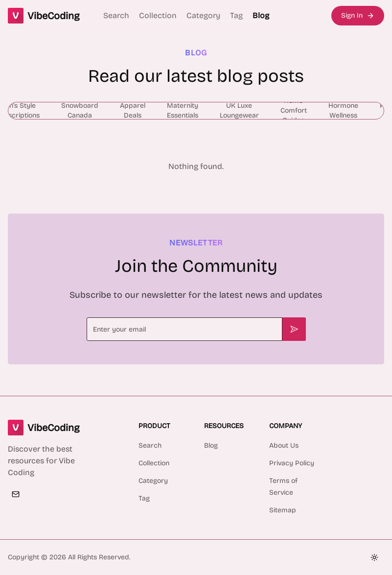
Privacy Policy (292, 463)
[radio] (80, 111)
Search (116, 15)
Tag (236, 15)
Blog (261, 15)
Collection (158, 15)
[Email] (16, 494)
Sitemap (283, 510)
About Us (284, 445)
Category (203, 15)
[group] (196, 111)
